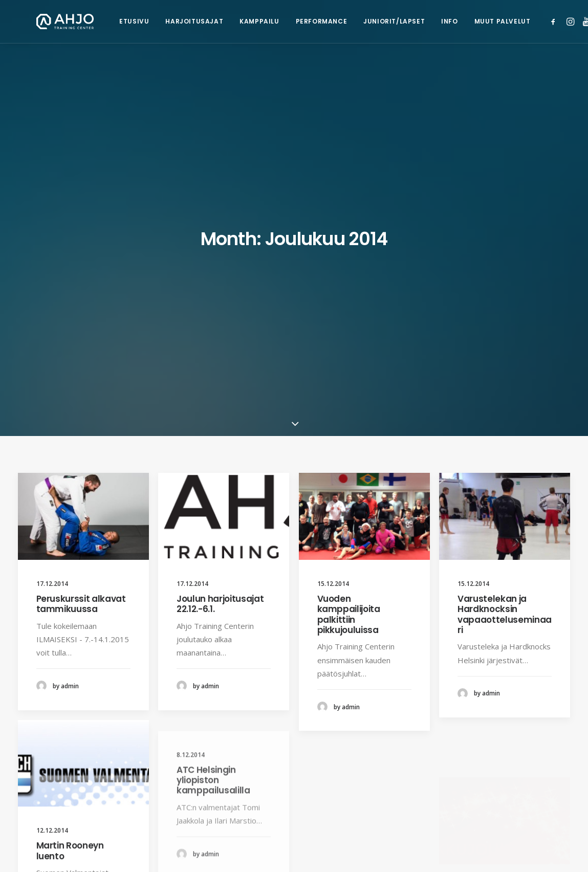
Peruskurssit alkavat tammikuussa (81, 352)
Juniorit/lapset (357, 21)
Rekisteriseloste (228, 853)
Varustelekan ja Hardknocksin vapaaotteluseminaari (505, 363)
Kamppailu (222, 21)
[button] (519, 21)
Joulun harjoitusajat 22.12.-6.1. (220, 352)
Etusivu (97, 21)
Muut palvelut (466, 21)
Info (412, 21)
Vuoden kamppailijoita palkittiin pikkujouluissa (349, 363)
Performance (285, 21)
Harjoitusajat (157, 21)
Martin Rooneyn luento (70, 635)
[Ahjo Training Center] (47, 21)
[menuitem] (97, 21)
